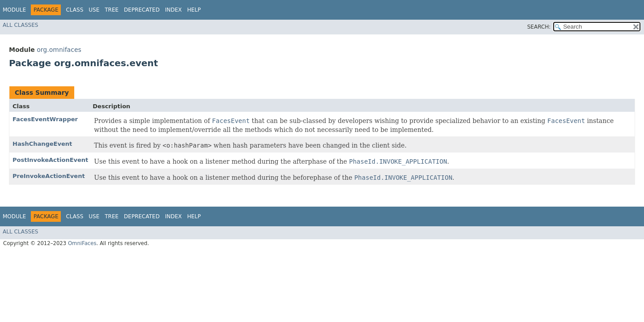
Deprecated (142, 10)
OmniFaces (82, 243)
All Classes (20, 25)
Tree (112, 10)
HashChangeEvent (42, 144)
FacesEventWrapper (45, 119)
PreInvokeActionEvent (49, 176)
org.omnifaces (59, 50)
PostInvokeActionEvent (50, 160)
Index (174, 10)
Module (14, 10)
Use (94, 10)
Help (194, 10)
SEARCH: (539, 27)
